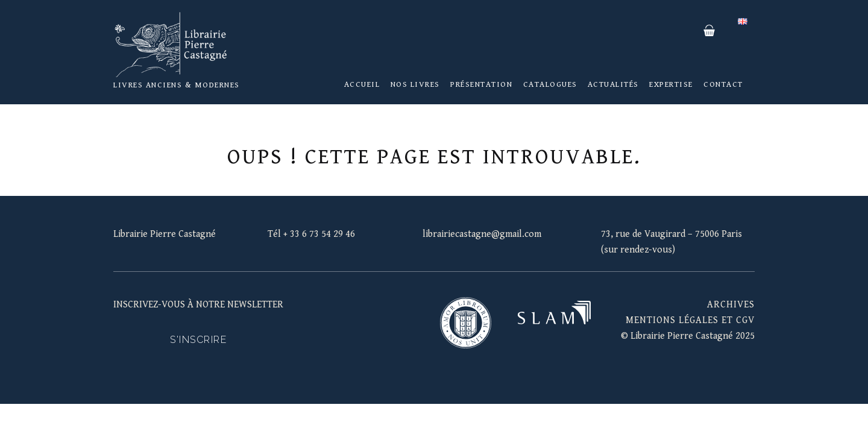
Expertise (671, 84)
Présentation (481, 84)
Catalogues (550, 84)
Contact (723, 84)
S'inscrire (198, 340)
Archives (731, 305)
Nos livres (415, 84)
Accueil (362, 84)
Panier (709, 31)
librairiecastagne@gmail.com (482, 234)
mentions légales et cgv (690, 320)
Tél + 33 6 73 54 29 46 (311, 234)
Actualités (613, 84)
